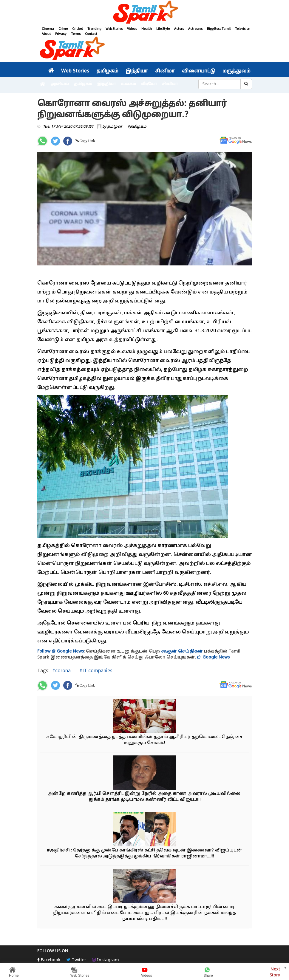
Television (243, 28)
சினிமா (165, 71)
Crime (63, 28)
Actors (179, 28)
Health (147, 28)
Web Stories (114, 28)
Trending (94, 28)
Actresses (195, 28)
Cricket (78, 28)
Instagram (106, 960)
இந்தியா (137, 71)
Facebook (49, 960)
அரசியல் (60, 84)
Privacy (61, 34)
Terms (76, 34)
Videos (132, 28)
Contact (91, 34)
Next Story (275, 972)
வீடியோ (149, 84)
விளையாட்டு (199, 71)
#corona (61, 670)
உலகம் (128, 84)
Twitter (76, 960)
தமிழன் (115, 127)
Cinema (48, 28)
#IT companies (95, 670)
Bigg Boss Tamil (219, 28)
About (46, 34)
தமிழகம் (107, 71)
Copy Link (87, 141)
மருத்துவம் (237, 71)
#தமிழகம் (137, 127)
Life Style (163, 28)
